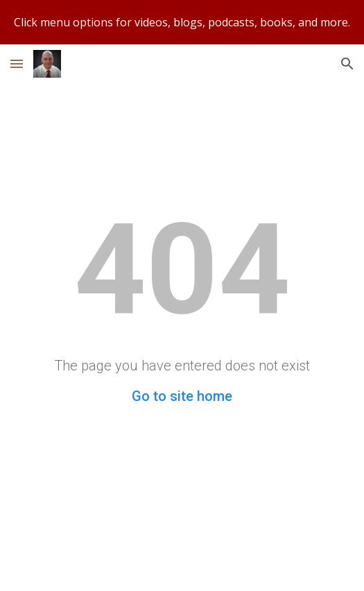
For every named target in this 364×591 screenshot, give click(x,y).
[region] (182, 22)
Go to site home (182, 396)
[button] (17, 63)
